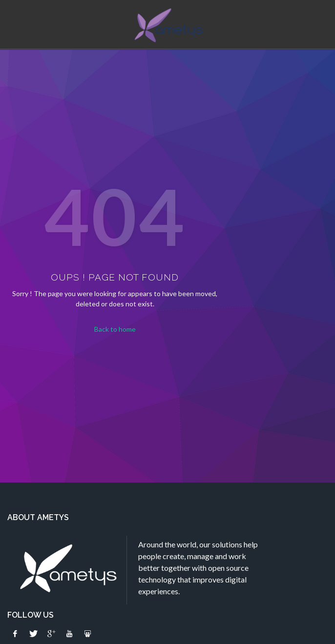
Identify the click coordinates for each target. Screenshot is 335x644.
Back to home (115, 329)
